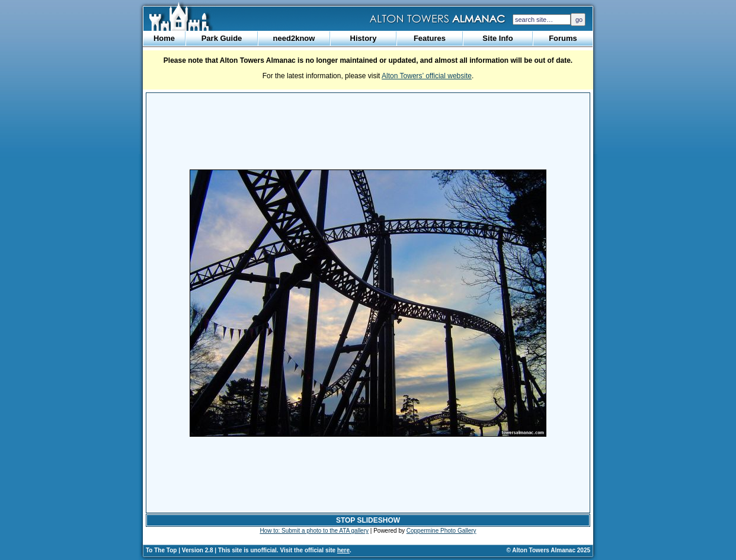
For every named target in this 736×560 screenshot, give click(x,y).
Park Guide (222, 38)
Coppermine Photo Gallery (441, 531)
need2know (294, 38)
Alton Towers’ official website (427, 76)
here (343, 550)
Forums (563, 38)
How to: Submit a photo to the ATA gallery (314, 531)
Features (430, 38)
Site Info (497, 38)
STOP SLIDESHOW (368, 520)
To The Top (161, 550)
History (364, 38)
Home (164, 38)
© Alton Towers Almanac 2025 (548, 550)
